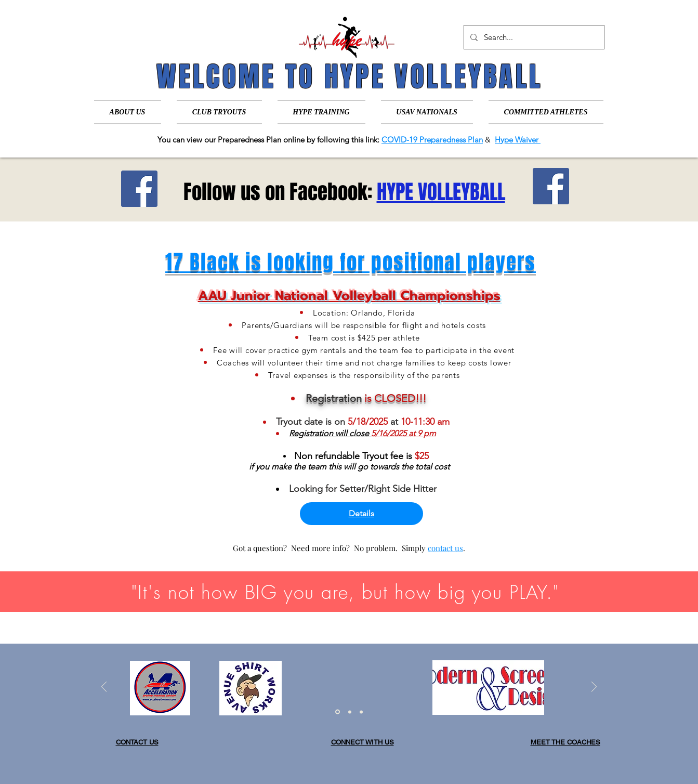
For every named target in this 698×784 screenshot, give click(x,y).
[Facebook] (139, 189)
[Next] (594, 688)
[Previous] (104, 688)
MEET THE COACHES (565, 742)
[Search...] (533, 37)
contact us (445, 548)
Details (361, 513)
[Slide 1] (338, 712)
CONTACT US (137, 742)
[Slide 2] (350, 712)
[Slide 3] (361, 712)
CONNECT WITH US (363, 742)
